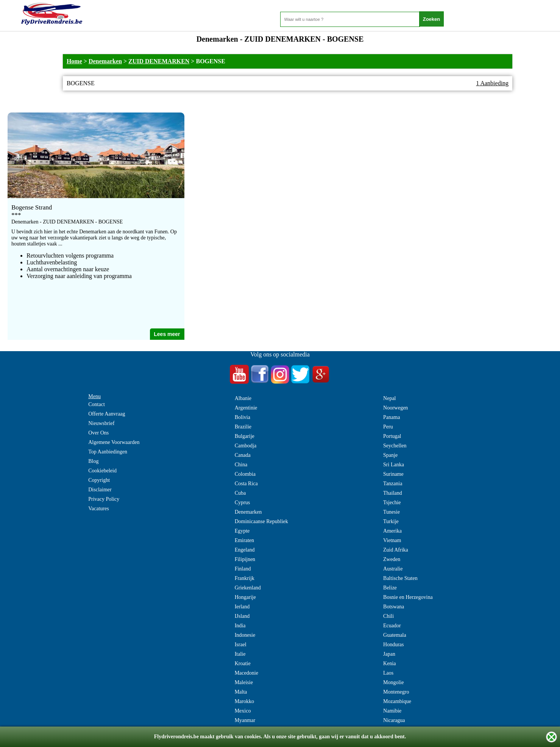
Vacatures (98, 509)
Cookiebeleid (102, 471)
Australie (393, 569)
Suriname (393, 474)
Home (74, 61)
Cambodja (246, 446)
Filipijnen (245, 559)
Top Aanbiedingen (108, 452)
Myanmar (245, 720)
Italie (240, 654)
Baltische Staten (400, 578)
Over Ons (98, 433)
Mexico (243, 711)
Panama (392, 417)
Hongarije (245, 597)
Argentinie (246, 408)
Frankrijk (245, 578)
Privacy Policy (104, 499)
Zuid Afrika (396, 550)
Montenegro (396, 692)
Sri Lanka (394, 465)
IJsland (242, 616)
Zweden (392, 559)
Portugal (392, 436)
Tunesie (392, 512)
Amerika (392, 531)
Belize (390, 588)
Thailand (393, 493)
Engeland (245, 550)
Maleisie (244, 682)
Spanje (390, 455)
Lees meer (167, 334)
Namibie (392, 711)
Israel (241, 645)
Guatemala (395, 635)
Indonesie (245, 635)
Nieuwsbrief (101, 423)
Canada (243, 455)
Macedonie (246, 673)
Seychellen (395, 446)
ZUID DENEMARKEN (159, 61)
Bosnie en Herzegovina (408, 597)
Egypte (242, 531)
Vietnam (392, 540)
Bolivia (243, 417)
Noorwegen (395, 408)
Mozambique (397, 701)
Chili (388, 616)
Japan (389, 654)
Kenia (389, 663)
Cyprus (242, 502)
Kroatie (243, 663)
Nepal (389, 398)
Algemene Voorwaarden (114, 442)
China (241, 465)
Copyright (99, 480)
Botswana (394, 607)
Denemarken (105, 61)
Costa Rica (246, 484)
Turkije (391, 521)
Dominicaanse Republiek (261, 521)
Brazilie (243, 427)
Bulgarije (245, 436)
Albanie (243, 398)
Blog (93, 461)
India (240, 626)
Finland (243, 569)
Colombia (245, 474)
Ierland (242, 607)
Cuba (240, 493)
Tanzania (393, 484)
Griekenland (248, 588)
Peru (388, 427)
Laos (388, 673)
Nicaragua (394, 720)
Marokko (244, 701)
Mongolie (393, 682)
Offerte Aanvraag (107, 414)
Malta (241, 692)
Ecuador (392, 626)
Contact (97, 404)
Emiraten (244, 540)
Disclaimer (100, 490)
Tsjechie (392, 502)
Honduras (393, 645)
